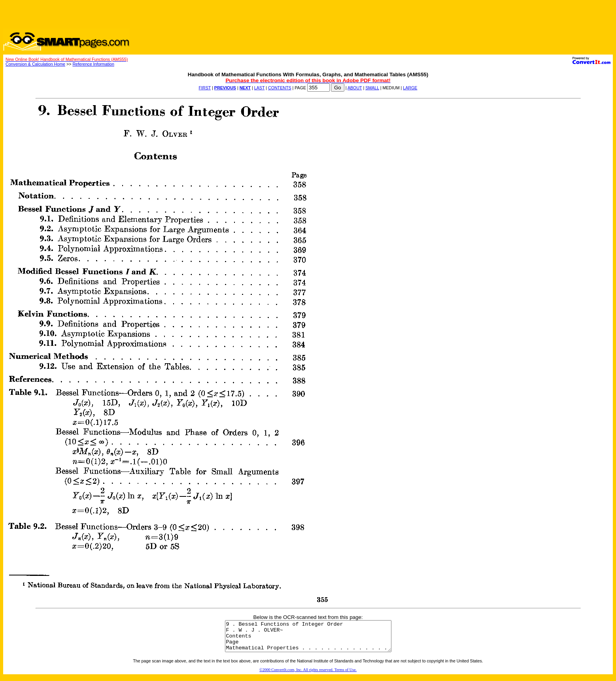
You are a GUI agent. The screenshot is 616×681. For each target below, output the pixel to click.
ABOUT (355, 88)
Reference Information (93, 64)
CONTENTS (280, 88)
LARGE (410, 88)
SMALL (372, 88)
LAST (259, 88)
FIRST (205, 88)
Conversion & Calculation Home (35, 64)
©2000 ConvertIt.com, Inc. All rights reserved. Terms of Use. (308, 676)
